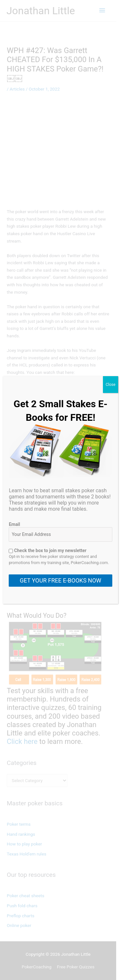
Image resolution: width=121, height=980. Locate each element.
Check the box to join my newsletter (48, 550)
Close (110, 385)
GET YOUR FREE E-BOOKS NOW (60, 580)
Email (14, 524)
